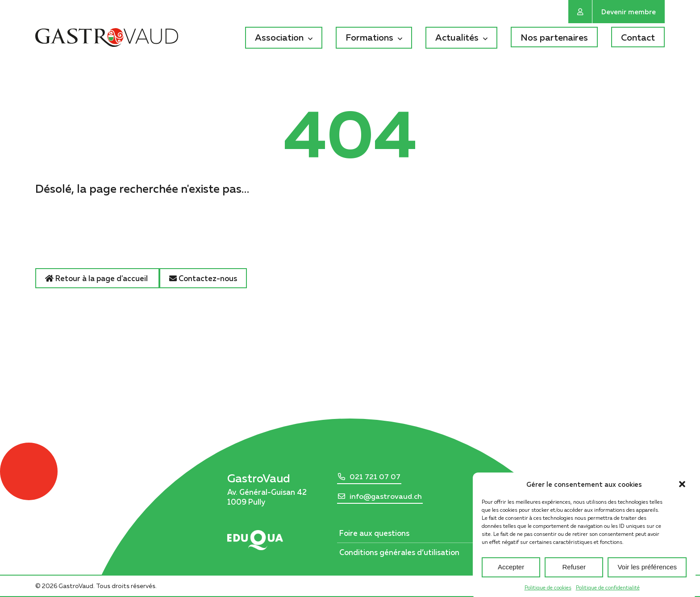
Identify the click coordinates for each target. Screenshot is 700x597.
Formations (369, 37)
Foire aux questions (374, 533)
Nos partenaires (554, 37)
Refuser (574, 574)
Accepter (511, 574)
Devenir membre (629, 12)
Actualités (457, 37)
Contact (638, 37)
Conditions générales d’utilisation (399, 552)
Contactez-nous (203, 278)
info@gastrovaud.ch (386, 496)
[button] (682, 490)
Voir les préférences (647, 574)
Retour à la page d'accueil (97, 278)
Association (279, 37)
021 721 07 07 (375, 477)
